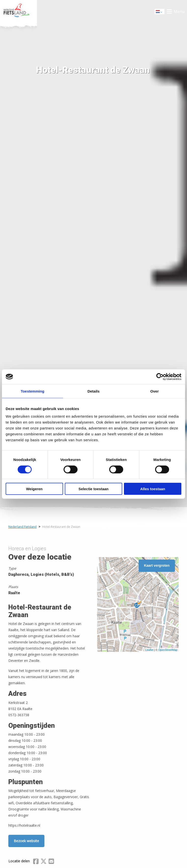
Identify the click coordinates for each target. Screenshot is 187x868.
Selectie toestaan (94, 489)
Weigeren (34, 489)
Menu (179, 12)
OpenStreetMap (168, 650)
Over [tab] (155, 391)
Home (19, 12)
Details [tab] (93, 391)
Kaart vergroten (157, 565)
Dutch (160, 12)
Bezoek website (26, 841)
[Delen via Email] (51, 862)
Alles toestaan (153, 489)
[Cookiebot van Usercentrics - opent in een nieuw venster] (160, 377)
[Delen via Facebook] (36, 862)
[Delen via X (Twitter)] (44, 862)
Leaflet (149, 650)
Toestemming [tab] (32, 391)
